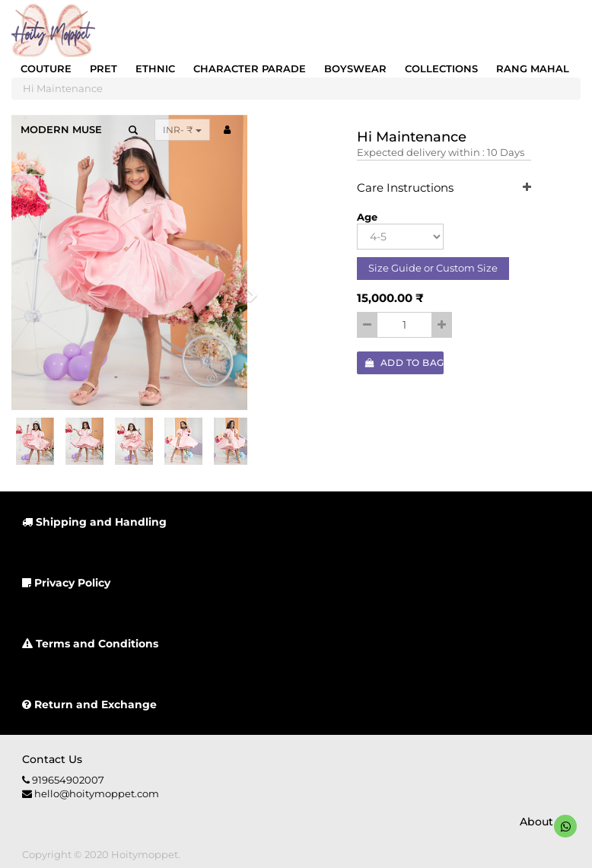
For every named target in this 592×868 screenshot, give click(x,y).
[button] (247, 299)
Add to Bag (405, 362)
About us (545, 822)
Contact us (52, 759)
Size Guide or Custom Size (433, 268)
